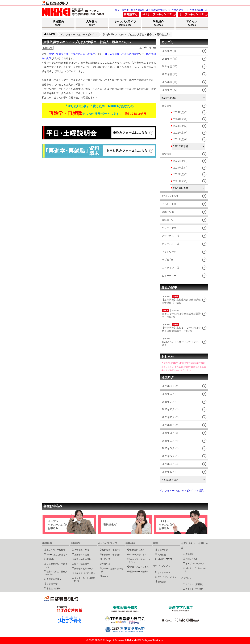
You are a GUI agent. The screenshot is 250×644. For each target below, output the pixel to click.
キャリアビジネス (138, 555)
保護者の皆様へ (161, 10)
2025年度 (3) (180, 112)
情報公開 (161, 582)
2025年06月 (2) (170, 448)
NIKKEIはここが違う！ (57, 555)
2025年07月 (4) (170, 441)
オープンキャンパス (193, 14)
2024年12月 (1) (170, 472)
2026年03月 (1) (170, 394)
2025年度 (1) (180, 161)
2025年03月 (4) (170, 464)
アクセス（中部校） (194, 589)
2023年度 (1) (180, 168)
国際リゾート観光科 (139, 572)
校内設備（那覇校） (111, 550)
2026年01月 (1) (170, 402)
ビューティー (169, 276)
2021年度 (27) (169, 90)
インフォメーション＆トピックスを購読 (182, 491)
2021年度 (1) (180, 181)
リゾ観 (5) (167, 260)
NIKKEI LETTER (164, 559)
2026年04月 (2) (170, 386)
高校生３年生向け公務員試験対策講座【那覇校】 (182, 314)
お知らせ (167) (170, 196)
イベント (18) (169, 204)
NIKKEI (49, 34)
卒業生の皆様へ (199, 10)
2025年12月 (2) (170, 409)
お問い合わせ (191, 559)
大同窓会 (161, 555)
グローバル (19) (170, 244)
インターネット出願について (84, 579)
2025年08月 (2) (170, 433)
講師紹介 (50, 559)
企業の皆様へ (180, 10)
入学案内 (92, 24)
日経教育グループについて (57, 565)
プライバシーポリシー (168, 577)
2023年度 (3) (180, 126)
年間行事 (106, 564)
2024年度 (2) (180, 119)
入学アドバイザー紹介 (84, 573)
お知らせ (48, 48)
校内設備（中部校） (111, 555)
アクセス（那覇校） (194, 584)
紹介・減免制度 (81, 564)
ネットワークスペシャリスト (140, 561)
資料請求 (131, 14)
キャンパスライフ (125, 24)
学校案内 (58, 24)
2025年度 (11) (169, 59)
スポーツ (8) (168, 212)
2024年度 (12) (169, 67)
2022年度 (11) (169, 82)
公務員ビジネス (137, 550)
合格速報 (167, 106)
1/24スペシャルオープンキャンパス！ (182, 342)
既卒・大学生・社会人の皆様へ (132, 10)
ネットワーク (169, 252)
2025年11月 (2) (170, 417)
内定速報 (167, 154)
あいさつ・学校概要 (55, 550)
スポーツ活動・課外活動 (112, 570)
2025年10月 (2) (170, 425)
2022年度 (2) (180, 174)
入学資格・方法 (81, 550)
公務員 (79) (168, 220)
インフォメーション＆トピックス (79, 34)
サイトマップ (163, 572)
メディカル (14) (170, 236)
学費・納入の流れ (82, 559)
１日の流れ (107, 559)
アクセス (192, 24)
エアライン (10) (170, 268)
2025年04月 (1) (170, 456)
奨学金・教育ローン (83, 569)
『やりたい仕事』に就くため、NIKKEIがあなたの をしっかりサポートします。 (99, 111)
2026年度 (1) (169, 51)
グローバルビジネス (139, 567)
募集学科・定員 (81, 555)
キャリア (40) (169, 228)
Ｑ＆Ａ (105, 576)
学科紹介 (158, 24)
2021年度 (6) (180, 139)
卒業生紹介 (162, 550)
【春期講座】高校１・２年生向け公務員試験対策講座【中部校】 (182, 328)
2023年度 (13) (169, 74)
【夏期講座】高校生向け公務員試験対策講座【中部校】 (182, 300)
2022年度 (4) (180, 133)
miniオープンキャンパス (159, 14)
